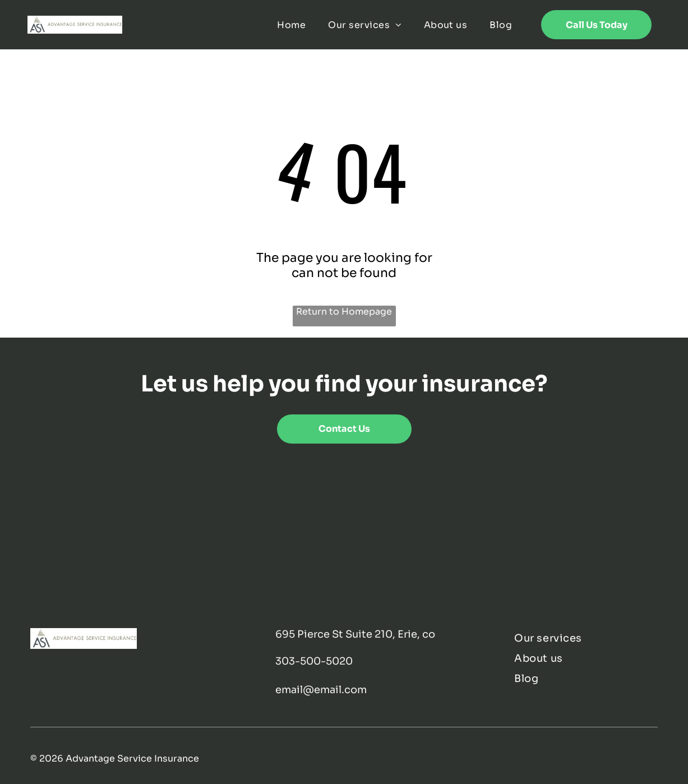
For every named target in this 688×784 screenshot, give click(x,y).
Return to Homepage (344, 312)
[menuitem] (291, 24)
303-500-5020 (314, 661)
